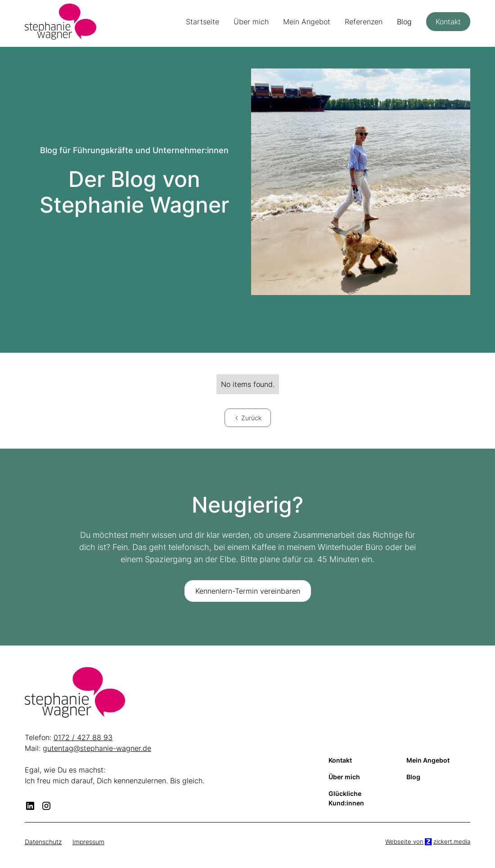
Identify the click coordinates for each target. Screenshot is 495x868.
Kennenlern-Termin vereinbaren (248, 591)
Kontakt (448, 22)
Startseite (202, 22)
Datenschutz (43, 842)
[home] (61, 22)
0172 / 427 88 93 (83, 737)
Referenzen (364, 22)
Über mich (251, 22)
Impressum (88, 842)
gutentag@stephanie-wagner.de (97, 748)
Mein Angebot (307, 22)
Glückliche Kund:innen (346, 798)
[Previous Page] (248, 418)
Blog (404, 22)
